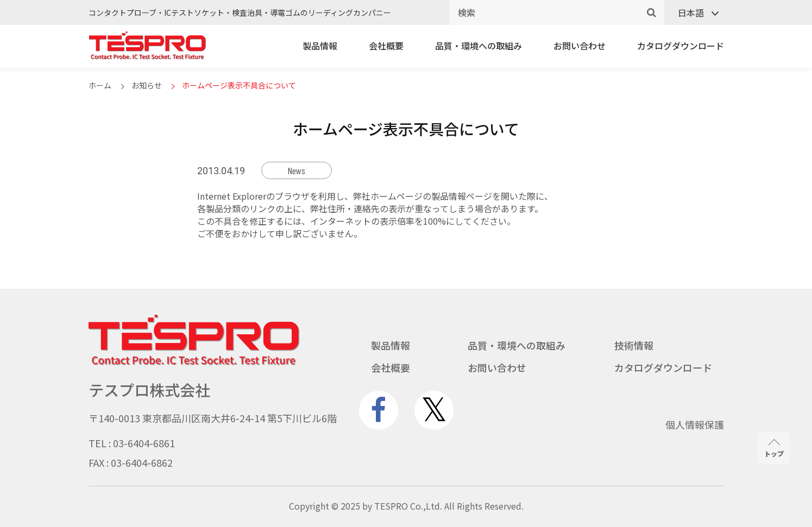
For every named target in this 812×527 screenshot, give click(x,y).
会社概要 (386, 46)
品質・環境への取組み (479, 46)
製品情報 (320, 46)
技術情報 (634, 345)
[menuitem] (694, 13)
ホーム (100, 85)
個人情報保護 (695, 424)
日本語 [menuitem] (691, 12)
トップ (774, 449)
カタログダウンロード (681, 46)
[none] (694, 13)
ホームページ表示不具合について (239, 85)
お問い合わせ (580, 46)
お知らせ (147, 85)
